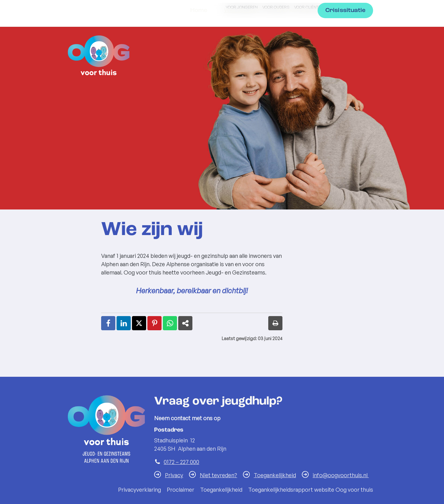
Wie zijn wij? (242, 52)
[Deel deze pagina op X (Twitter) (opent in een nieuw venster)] (139, 323)
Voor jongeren (242, 7)
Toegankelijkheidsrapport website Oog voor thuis (311, 490)
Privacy (174, 475)
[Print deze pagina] (275, 323)
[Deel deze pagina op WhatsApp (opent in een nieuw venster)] (170, 323)
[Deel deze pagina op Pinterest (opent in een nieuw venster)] (154, 323)
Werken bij (292, 52)
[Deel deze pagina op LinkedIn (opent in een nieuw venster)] (124, 323)
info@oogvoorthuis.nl (341, 475)
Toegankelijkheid (275, 475)
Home (199, 52)
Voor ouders (276, 7)
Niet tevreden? (218, 475)
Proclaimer (181, 490)
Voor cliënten (309, 7)
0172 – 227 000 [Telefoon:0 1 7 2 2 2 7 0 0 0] (181, 462)
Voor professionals (350, 7)
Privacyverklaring (140, 490)
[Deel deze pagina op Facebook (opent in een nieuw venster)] (108, 323)
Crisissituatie (345, 52)
